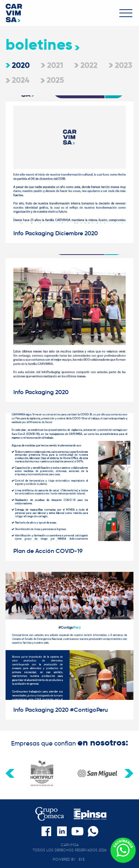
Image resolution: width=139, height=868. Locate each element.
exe (82, 859)
